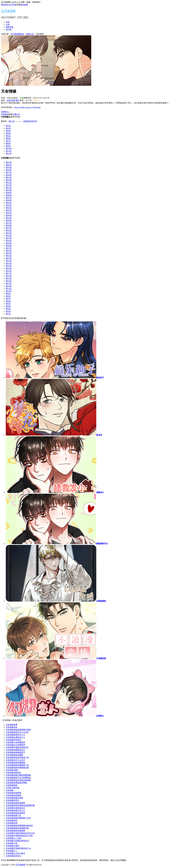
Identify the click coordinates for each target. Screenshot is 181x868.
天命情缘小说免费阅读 (15, 742)
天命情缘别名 (12, 727)
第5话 (8, 136)
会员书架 (13, 5)
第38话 (9, 220)
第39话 (9, 218)
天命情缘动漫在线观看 (15, 803)
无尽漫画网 (8, 11)
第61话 (12, 121)
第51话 (9, 188)
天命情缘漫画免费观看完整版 (18, 730)
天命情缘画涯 (12, 785)
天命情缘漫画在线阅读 (15, 813)
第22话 (9, 261)
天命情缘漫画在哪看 (14, 755)
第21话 (9, 263)
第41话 (9, 213)
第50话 (9, 190)
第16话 (9, 276)
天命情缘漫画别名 (13, 773)
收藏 (18, 5)
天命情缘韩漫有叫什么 (15, 735)
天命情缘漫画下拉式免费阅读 (18, 778)
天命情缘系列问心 (13, 856)
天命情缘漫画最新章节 (15, 752)
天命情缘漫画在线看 (14, 798)
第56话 (9, 175)
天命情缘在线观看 (13, 793)
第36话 (9, 225)
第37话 (9, 223)
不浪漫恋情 (101, 658)
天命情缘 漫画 (12, 770)
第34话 (9, 230)
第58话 (9, 170)
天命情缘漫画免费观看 (15, 762)
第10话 (9, 148)
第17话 (9, 273)
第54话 (9, 180)
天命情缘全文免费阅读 (15, 745)
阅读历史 (5, 5)
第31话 (9, 238)
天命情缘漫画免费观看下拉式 (18, 818)
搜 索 (26, 17)
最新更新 (10, 27)
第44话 (9, 205)
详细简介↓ (5, 112)
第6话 (8, 138)
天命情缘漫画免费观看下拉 (17, 765)
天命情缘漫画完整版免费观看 (18, 775)
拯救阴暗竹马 (102, 543)
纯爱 (13, 100)
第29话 (9, 243)
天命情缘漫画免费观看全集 (17, 768)
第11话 (9, 151)
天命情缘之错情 (13, 846)
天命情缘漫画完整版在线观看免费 (20, 805)
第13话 (9, 283)
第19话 (9, 268)
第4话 (8, 133)
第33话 (9, 233)
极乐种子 (100, 377)
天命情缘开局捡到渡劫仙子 (17, 747)
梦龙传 (99, 435)
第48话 (9, 195)
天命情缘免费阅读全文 (15, 750)
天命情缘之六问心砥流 (15, 853)
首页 (8, 22)
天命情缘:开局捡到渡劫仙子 (18, 841)
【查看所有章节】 (30, 121)
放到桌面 (24, 5)
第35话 (9, 228)
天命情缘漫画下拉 (13, 815)
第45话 (9, 203)
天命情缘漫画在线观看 (15, 831)
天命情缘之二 (12, 851)
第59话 (9, 167)
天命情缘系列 (12, 820)
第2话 (8, 128)
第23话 (9, 258)
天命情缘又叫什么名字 (15, 760)
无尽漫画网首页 (17, 34)
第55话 (9, 177)
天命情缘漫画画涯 (13, 795)
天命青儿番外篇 (13, 788)
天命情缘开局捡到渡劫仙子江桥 (19, 836)
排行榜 (9, 29)
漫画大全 (30, 34)
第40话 (9, 215)
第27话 (9, 248)
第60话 (9, 165)
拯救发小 (100, 492)
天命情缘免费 (12, 725)
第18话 (9, 271)
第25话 (9, 253)
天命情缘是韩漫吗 (13, 740)
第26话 (9, 251)
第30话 (9, 241)
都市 (17, 100)
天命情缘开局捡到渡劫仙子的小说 (20, 833)
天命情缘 (10, 790)
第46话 (9, 200)
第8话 (8, 143)
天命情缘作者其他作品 (15, 808)
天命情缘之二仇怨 (13, 838)
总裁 (9, 100)
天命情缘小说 (12, 843)
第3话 (8, 131)
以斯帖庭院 (101, 601)
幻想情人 (100, 716)
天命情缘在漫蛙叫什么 (15, 737)
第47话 (9, 198)
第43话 (9, 208)
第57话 (9, 172)
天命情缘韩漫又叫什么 (15, 810)
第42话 (9, 210)
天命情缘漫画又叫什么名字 (17, 732)
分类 (8, 24)
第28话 (9, 246)
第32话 (9, 235)
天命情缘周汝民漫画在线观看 (18, 780)
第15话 (9, 278)
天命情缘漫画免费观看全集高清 (19, 826)
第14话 (9, 281)
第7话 (8, 141)
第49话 (9, 193)
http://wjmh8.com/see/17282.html (27, 107)
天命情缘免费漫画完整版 (16, 783)
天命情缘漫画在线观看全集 (17, 828)
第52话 (9, 185)
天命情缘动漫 (12, 823)
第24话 (9, 256)
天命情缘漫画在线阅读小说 (17, 757)
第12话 (9, 153)
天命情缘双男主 (13, 800)
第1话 (8, 126)
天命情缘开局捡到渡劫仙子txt (18, 848)
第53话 (9, 183)
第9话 (8, 146)
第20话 (9, 266)
